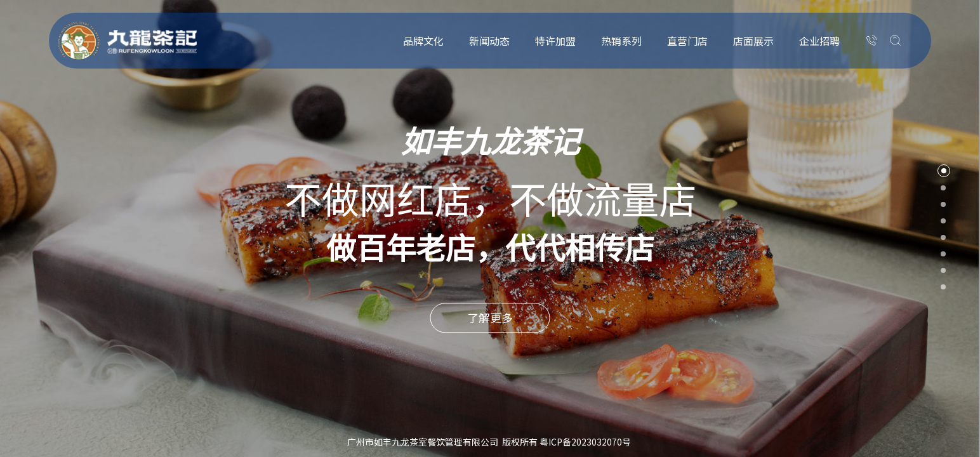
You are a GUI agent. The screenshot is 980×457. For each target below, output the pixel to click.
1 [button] (944, 171)
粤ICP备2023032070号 (585, 442)
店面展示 (753, 41)
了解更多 (490, 317)
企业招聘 (819, 41)
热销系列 (621, 41)
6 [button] (943, 254)
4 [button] (943, 221)
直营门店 (687, 41)
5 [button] (943, 237)
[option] (490, 228)
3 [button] (943, 204)
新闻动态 (489, 41)
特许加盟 (555, 41)
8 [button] (943, 287)
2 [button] (943, 188)
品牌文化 (423, 41)
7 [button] (943, 270)
